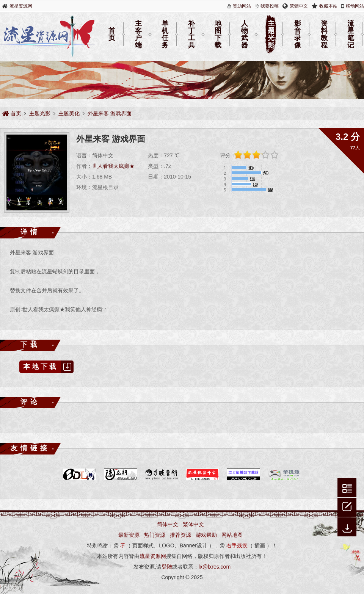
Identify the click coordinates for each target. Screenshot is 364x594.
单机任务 (165, 34)
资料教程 (324, 34)
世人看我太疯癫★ (113, 166)
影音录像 (298, 34)
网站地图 (232, 535)
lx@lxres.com (215, 567)
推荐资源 (180, 535)
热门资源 (155, 535)
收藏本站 (328, 6)
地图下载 (218, 34)
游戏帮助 (206, 535)
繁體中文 (299, 6)
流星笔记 (351, 34)
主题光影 (271, 34)
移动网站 (355, 6)
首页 (112, 34)
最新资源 (129, 535)
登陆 (167, 567)
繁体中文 (193, 524)
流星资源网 (21, 6)
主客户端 (138, 34)
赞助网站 (242, 6)
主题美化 (69, 113)
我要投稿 (270, 6)
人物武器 (245, 34)
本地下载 (48, 367)
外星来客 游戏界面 (110, 113)
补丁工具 (191, 34)
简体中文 (168, 524)
